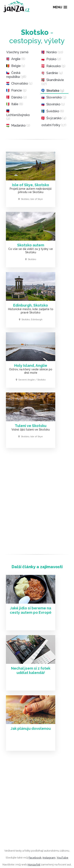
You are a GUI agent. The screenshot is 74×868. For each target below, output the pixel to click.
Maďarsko (18, 126)
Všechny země (17, 52)
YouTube (62, 858)
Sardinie (52, 73)
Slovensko (54, 97)
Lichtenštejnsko (18, 115)
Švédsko (53, 111)
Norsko (52, 52)
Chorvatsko (19, 84)
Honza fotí (34, 864)
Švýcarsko (54, 118)
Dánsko (17, 97)
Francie (16, 91)
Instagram (49, 858)
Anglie (16, 59)
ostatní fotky (54, 125)
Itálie (15, 104)
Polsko (51, 59)
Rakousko (53, 66)
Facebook (35, 858)
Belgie (16, 66)
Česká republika (16, 75)
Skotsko (53, 91)
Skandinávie (53, 82)
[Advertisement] (37, 502)
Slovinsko (53, 104)
